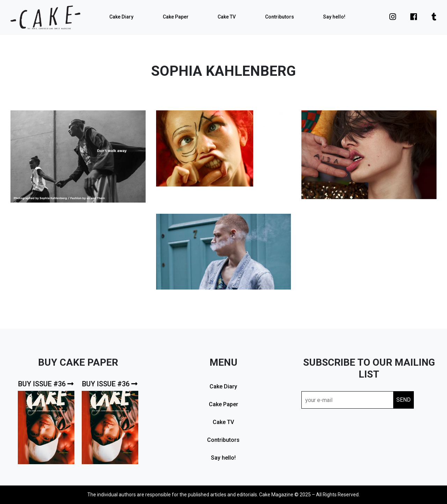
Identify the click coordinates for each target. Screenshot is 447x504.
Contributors (280, 17)
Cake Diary (121, 17)
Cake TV (227, 17)
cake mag (45, 17)
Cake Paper (176, 17)
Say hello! (334, 17)
